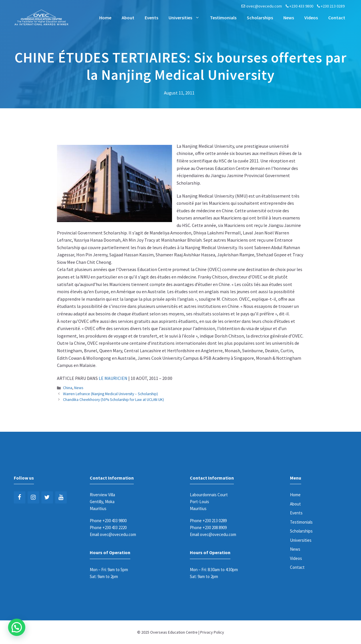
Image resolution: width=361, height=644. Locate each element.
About (128, 18)
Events (151, 18)
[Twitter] (47, 497)
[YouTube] (61, 497)
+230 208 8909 (215, 527)
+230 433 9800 (301, 6)
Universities (187, 18)
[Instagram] (33, 497)
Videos (311, 18)
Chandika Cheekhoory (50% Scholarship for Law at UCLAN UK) (113, 400)
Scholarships (260, 18)
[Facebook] (20, 497)
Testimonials (223, 18)
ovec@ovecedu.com (264, 6)
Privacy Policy (212, 632)
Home (105, 18)
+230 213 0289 (333, 6)
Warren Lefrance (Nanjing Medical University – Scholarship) (110, 394)
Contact (337, 18)
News (289, 18)
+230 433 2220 (114, 527)
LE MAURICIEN (113, 378)
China (68, 388)
